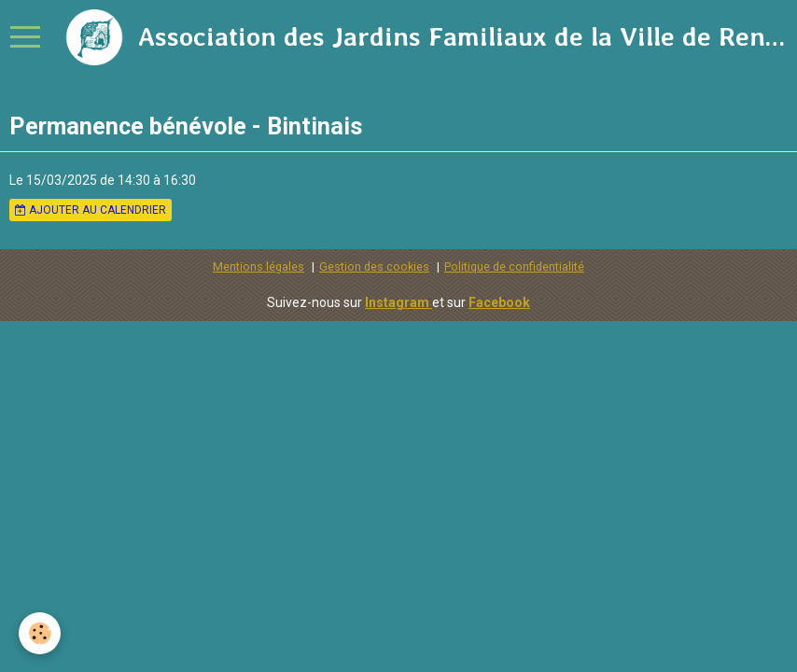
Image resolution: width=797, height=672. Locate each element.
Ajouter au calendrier (91, 210)
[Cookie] (40, 633)
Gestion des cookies (374, 266)
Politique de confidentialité (514, 266)
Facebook (499, 302)
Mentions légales (259, 266)
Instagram (398, 302)
